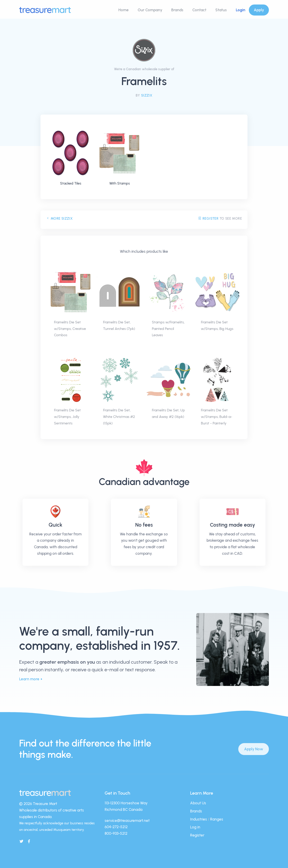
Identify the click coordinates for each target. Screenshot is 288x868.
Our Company (150, 10)
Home (124, 10)
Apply (259, 10)
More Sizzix (59, 219)
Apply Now (254, 749)
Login (241, 10)
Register (208, 219)
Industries (199, 819)
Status (221, 10)
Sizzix (147, 95)
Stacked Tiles (71, 183)
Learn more (29, 679)
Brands (177, 10)
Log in (195, 827)
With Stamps (120, 183)
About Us (198, 803)
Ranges (217, 819)
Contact (199, 10)
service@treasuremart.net (127, 821)
